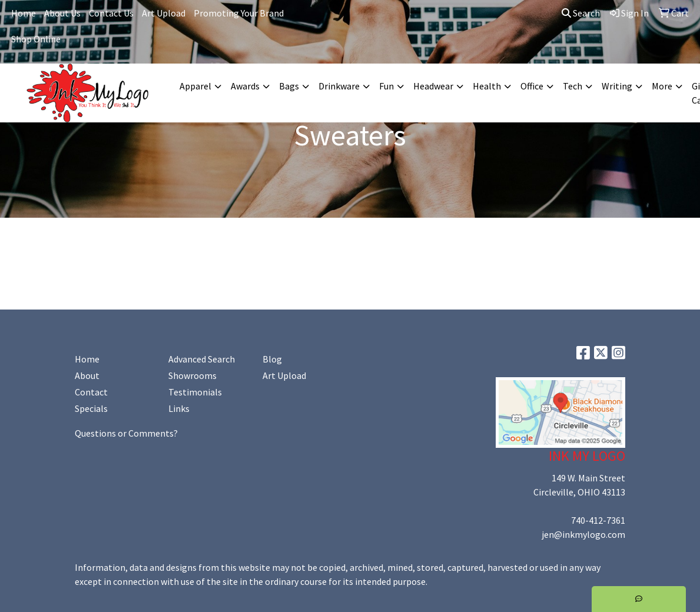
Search (581, 13)
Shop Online (36, 39)
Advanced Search (202, 359)
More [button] (662, 86)
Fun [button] (387, 86)
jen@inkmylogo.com (583, 534)
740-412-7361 (598, 520)
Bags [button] (289, 86)
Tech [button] (573, 86)
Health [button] (487, 86)
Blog (272, 359)
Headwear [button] (433, 86)
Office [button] (532, 86)
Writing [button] (617, 86)
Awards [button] (245, 86)
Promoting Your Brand (239, 13)
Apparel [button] (195, 86)
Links (179, 408)
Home (24, 13)
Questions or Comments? (126, 433)
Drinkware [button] (339, 86)
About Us (62, 13)
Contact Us (111, 13)
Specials (91, 408)
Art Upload (164, 13)
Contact (91, 392)
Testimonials (195, 392)
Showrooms (193, 375)
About (87, 375)
